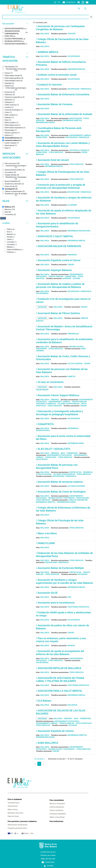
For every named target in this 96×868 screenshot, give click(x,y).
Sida (69, 597)
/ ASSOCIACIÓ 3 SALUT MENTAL (55, 236)
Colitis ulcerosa (75, 364)
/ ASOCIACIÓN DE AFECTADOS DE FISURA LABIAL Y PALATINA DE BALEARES (60, 680)
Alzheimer (72, 205)
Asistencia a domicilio (79, 150)
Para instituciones (56, 821)
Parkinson (72, 255)
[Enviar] (91, 17)
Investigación (76, 118)
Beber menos (13, 809)
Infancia (71, 646)
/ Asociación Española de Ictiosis (55, 731)
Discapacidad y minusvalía (79, 89)
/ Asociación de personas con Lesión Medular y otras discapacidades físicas (63, 145)
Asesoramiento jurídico (80, 135)
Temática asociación (15, 59)
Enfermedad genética (72, 120)
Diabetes (71, 377)
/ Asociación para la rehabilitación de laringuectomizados (57, 225)
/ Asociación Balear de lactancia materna (59, 482)
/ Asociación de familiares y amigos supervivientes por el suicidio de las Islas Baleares (64, 581)
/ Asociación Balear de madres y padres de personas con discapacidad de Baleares (60, 286)
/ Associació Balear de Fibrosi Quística (58, 313)
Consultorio (42, 137)
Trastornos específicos (78, 607)
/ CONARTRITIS (45, 424)
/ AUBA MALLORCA (47, 743)
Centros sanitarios (56, 810)
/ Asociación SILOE (47, 593)
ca (59, 2)
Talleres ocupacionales (68, 404)
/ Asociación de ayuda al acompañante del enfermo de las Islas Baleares (60, 653)
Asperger (67, 278)
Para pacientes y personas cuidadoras (22, 821)
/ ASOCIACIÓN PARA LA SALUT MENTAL (59, 691)
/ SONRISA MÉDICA (47, 52)
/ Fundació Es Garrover (49, 85)
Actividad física (13, 803)
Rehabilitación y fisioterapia (62, 498)
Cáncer (71, 265)
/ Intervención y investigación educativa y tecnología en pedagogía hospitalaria (59, 413)
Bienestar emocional (15, 813)
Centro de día (75, 472)
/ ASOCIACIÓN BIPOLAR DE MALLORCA (59, 668)
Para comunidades (57, 800)
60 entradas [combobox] (41, 759)
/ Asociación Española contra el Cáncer (58, 260)
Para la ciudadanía (15, 799)
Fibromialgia (73, 334)
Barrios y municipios (57, 804)
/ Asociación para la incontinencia (55, 603)
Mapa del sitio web (48, 859)
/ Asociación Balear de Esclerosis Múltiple (60, 568)
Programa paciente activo (17, 828)
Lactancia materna (76, 486)
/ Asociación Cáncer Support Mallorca (58, 395)
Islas (15, 201)
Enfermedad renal (76, 443)
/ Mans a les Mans (46, 533)
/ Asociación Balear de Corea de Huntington (61, 492)
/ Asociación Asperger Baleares (54, 270)
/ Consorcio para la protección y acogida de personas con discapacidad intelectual (61, 186)
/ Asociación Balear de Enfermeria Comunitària (63, 94)
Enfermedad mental (54, 166)
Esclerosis (83, 574)
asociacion (42, 307)
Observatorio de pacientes (18, 825)
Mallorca (45, 34)
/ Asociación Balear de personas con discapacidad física (57, 466)
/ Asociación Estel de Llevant (52, 160)
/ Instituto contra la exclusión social (56, 75)
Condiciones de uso (48, 852)
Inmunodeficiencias (76, 69)
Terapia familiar (56, 276)
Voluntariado (74, 56)
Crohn (87, 364)
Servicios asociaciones (15, 156)
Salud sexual (42, 459)
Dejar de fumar (13, 816)
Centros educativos (57, 807)
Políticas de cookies (48, 855)
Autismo (76, 278)
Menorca (55, 400)
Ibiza (63, 453)
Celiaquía (73, 725)
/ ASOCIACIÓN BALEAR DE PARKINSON (58, 246)
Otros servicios (56, 152)
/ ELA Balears (44, 701)
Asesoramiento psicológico (59, 455)
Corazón (71, 34)
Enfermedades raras (45, 122)
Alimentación (13, 806)
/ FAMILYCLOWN (45, 543)
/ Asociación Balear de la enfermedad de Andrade (64, 114)
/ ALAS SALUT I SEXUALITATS (53, 449)
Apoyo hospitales (84, 723)
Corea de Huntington (78, 500)
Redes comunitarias (57, 817)
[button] (15, 24)
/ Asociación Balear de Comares (54, 104)
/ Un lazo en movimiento (50, 382)
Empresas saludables (58, 814)
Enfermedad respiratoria (79, 231)
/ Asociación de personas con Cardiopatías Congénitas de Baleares (60, 28)
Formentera (72, 453)
